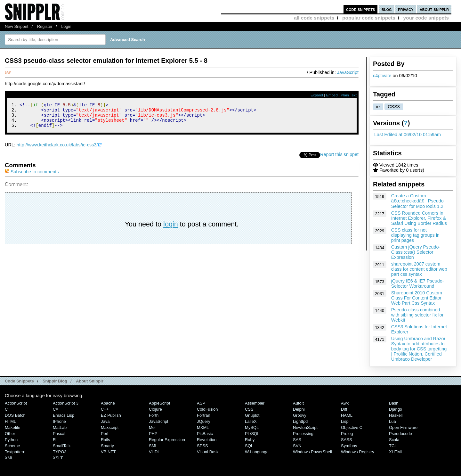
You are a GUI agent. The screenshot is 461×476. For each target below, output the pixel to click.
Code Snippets (19, 381)
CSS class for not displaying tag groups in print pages (415, 235)
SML (153, 446)
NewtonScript (305, 427)
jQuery (204, 421)
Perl (105, 434)
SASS (347, 440)
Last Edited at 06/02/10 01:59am (408, 135)
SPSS (202, 446)
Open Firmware (403, 427)
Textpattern (15, 452)
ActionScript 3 (66, 403)
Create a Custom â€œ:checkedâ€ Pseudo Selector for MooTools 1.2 (417, 201)
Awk (345, 403)
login (171, 229)
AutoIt (298, 403)
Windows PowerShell (312, 452)
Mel (152, 427)
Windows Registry (358, 452)
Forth (154, 415)
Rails (105, 440)
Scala (394, 440)
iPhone (59, 421)
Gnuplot (252, 415)
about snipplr (434, 9)
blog (387, 9)
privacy (406, 9)
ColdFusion (207, 409)
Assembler (255, 403)
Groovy (300, 415)
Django (396, 409)
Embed (332, 95)
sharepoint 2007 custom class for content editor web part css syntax (419, 269)
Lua (392, 421)
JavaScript (348, 72)
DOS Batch (15, 415)
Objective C (352, 427)
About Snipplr (90, 381)
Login (66, 26)
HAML (347, 415)
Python (11, 440)
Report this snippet (339, 159)
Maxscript (110, 427)
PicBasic (205, 434)
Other (10, 434)
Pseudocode (400, 434)
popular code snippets (369, 18)
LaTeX (251, 421)
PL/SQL (252, 434)
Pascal (59, 434)
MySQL (252, 427)
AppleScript (159, 403)
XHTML (396, 452)
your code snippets (426, 18)
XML (9, 458)
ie (378, 107)
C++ (105, 409)
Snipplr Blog (55, 381)
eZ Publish (111, 415)
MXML (203, 427)
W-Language (257, 452)
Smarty (107, 446)
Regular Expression (167, 440)
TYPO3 (60, 452)
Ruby (250, 440)
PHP (153, 434)
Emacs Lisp (64, 415)
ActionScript (16, 403)
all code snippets (314, 18)
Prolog (347, 434)
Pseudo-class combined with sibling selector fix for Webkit (417, 315)
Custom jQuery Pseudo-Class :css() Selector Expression (416, 252)
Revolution (207, 440)
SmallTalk (62, 446)
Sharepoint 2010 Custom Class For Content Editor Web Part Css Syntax (417, 298)
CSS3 (394, 107)
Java (105, 421)
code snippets (361, 9)
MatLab (60, 427)
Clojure (155, 409)
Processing (303, 434)
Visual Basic (208, 452)
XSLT (58, 458)
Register (45, 26)
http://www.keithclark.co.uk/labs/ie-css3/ (57, 150)
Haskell (396, 415)
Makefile (12, 427)
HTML (10, 421)
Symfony (349, 446)
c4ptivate (382, 76)
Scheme (12, 446)
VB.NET (108, 452)
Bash (394, 403)
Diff (344, 409)
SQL (249, 446)
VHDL (154, 452)
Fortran (204, 415)
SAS (297, 440)
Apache (108, 403)
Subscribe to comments (32, 176)
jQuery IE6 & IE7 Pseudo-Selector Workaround (418, 283)
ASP (201, 403)
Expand (317, 95)
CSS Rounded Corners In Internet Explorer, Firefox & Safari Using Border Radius (419, 218)
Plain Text (349, 95)
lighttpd (300, 421)
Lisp (345, 421)
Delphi (299, 409)
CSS (249, 409)
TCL (393, 446)
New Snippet (16, 26)
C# (56, 409)
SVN (297, 446)
